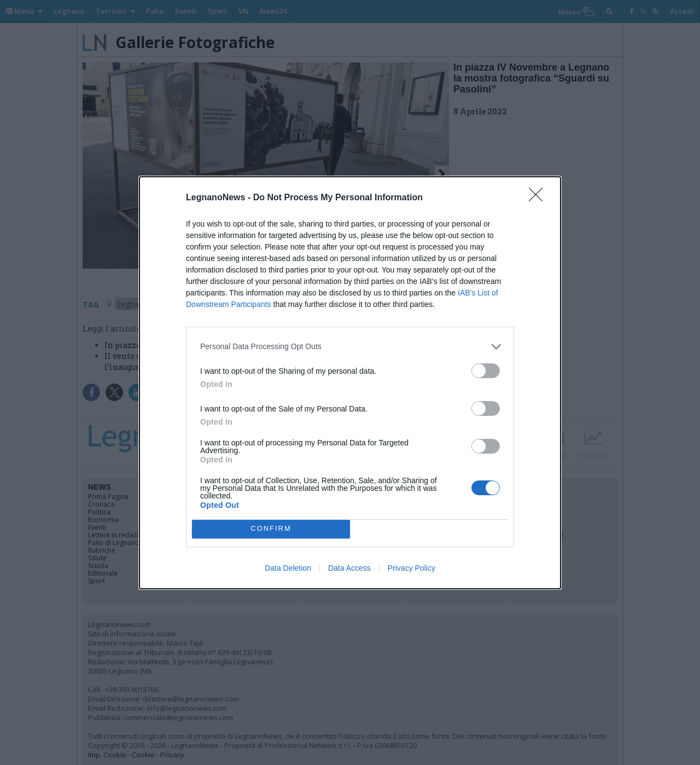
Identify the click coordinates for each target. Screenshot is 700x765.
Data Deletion (288, 568)
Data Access (349, 568)
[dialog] (350, 383)
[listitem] (350, 347)
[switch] (486, 371)
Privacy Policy (412, 568)
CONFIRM (271, 529)
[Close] (539, 198)
